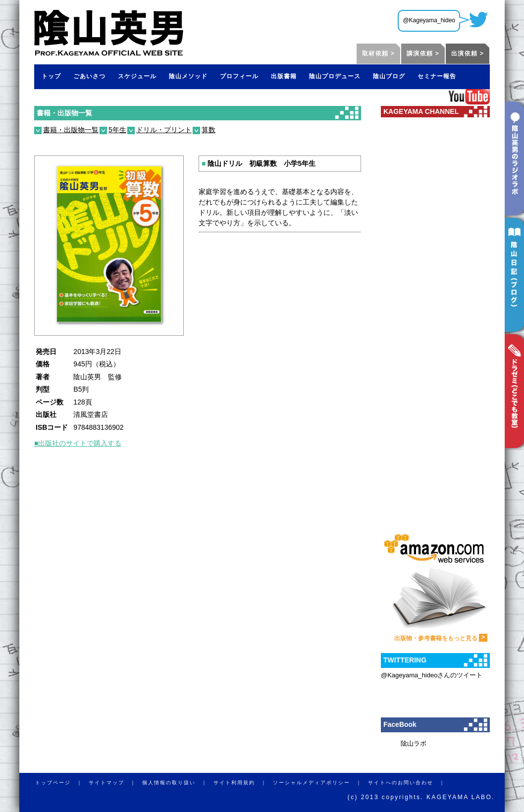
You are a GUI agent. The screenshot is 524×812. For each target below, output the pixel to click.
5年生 (117, 130)
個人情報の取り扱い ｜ (178, 783)
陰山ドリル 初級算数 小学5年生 (259, 163)
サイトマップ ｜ (115, 783)
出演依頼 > (468, 53)
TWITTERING (405, 660)
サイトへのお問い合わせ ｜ (410, 783)
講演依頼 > (423, 53)
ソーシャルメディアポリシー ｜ (320, 783)
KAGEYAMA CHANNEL (421, 111)
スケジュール (137, 76)
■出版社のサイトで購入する (78, 443)
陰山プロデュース (335, 76)
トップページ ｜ (62, 783)
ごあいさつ (89, 76)
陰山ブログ (389, 76)
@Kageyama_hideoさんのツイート (432, 675)
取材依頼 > (378, 53)
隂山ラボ (414, 743)
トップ (51, 76)
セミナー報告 (437, 76)
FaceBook (400, 724)
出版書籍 (284, 76)
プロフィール (239, 76)
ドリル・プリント (164, 130)
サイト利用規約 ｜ (243, 783)
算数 (209, 130)
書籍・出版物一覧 (64, 113)
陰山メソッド (188, 76)
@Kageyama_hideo (429, 20)
